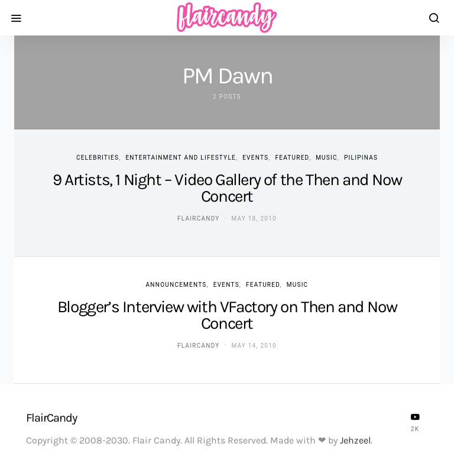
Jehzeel (355, 440)
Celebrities (98, 158)
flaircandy (198, 218)
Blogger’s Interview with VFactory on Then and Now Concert (227, 315)
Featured (292, 158)
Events (255, 158)
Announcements (176, 285)
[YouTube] (415, 422)
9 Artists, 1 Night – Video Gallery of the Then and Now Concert (227, 188)
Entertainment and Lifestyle (181, 158)
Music (327, 158)
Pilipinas (361, 158)
